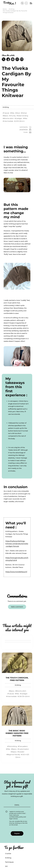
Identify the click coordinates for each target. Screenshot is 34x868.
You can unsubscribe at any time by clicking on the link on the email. (18, 823)
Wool (18, 113)
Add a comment (17, 607)
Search (22, 3)
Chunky (13, 116)
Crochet (8, 854)
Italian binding (23, 116)
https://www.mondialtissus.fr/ (16, 572)
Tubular (6, 113)
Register (17, 833)
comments (24, 127)
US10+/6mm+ (20, 121)
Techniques (9, 862)
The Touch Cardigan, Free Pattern (17, 679)
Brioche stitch (9, 118)
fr (26, 3)
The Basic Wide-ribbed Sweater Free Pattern (17, 733)
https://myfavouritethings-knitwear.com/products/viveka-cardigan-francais (17, 544)
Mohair (24, 113)
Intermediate (8, 121)
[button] (4, 59)
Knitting (6, 107)
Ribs (13, 113)
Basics (6, 116)
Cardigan (19, 118)
